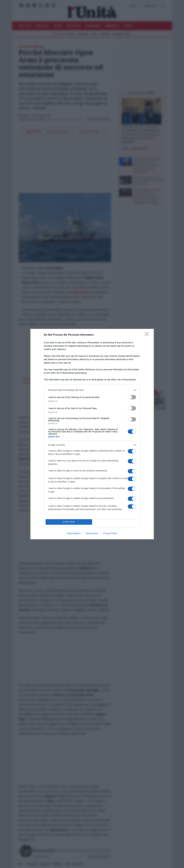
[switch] (132, 397)
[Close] (148, 335)
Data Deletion (74, 533)
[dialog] (92, 434)
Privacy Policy (110, 533)
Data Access (92, 533)
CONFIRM (69, 522)
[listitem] (92, 390)
